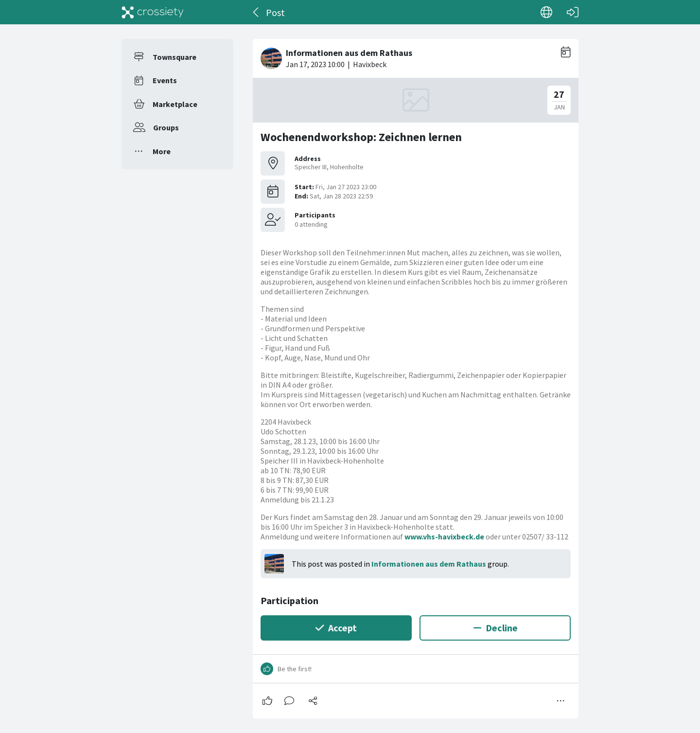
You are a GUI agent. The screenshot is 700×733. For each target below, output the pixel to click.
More (162, 151)
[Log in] (573, 12)
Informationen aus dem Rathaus (429, 564)
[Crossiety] (153, 12)
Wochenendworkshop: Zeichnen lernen (361, 137)
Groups (166, 127)
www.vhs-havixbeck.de (444, 536)
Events (165, 80)
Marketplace (175, 104)
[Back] (256, 12)
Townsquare (175, 57)
